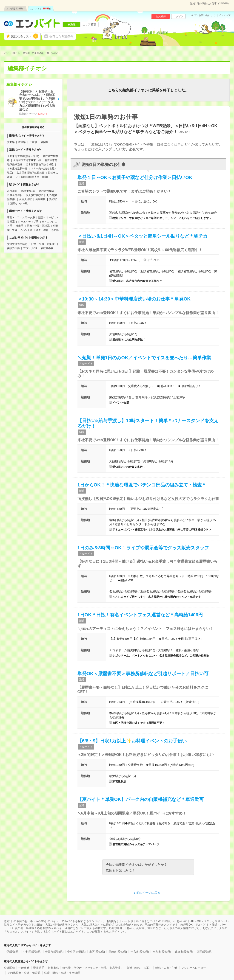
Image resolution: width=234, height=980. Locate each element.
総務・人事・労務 (166, 968)
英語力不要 (13, 248)
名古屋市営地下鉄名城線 (40, 164)
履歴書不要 (47, 248)
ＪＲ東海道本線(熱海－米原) (23, 156)
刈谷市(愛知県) (162, 952)
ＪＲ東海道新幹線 (17, 168)
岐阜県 (22, 142)
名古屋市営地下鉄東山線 (27, 160)
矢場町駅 (40, 199)
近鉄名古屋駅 (15, 195)
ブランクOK (30, 248)
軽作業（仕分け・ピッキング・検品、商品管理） (93, 968)
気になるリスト (25, 36)
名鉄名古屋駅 (46, 191)
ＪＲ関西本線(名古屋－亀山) (32, 177)
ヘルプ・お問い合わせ (201, 15)
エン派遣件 (16, 9)
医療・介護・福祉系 (38, 226)
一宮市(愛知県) (140, 952)
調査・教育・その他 (47, 230)
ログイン (178, 16)
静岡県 (44, 142)
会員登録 (161, 16)
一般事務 (24, 968)
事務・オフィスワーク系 (21, 217)
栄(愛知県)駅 (28, 191)
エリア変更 (89, 25)
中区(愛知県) (12, 952)
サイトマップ (223, 15)
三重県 (33, 142)
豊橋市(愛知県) (184, 952)
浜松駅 (53, 199)
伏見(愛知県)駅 (34, 195)
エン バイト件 (41, 9)
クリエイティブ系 (28, 222)
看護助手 (39, 968)
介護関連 (9, 968)
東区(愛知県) (97, 952)
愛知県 (11, 142)
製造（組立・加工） (139, 968)
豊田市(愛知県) (54, 952)
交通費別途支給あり (19, 244)
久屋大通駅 (25, 199)
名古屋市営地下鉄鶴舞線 (30, 173)
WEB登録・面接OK (44, 244)
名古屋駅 (12, 191)
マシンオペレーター (194, 968)
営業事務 (53, 968)
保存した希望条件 (61, 36)
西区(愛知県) (205, 952)
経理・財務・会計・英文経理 (62, 973)
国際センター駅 (19, 203)
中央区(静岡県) (76, 952)
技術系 (19, 226)
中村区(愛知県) (32, 952)
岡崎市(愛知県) (118, 952)
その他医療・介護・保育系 (24, 973)
